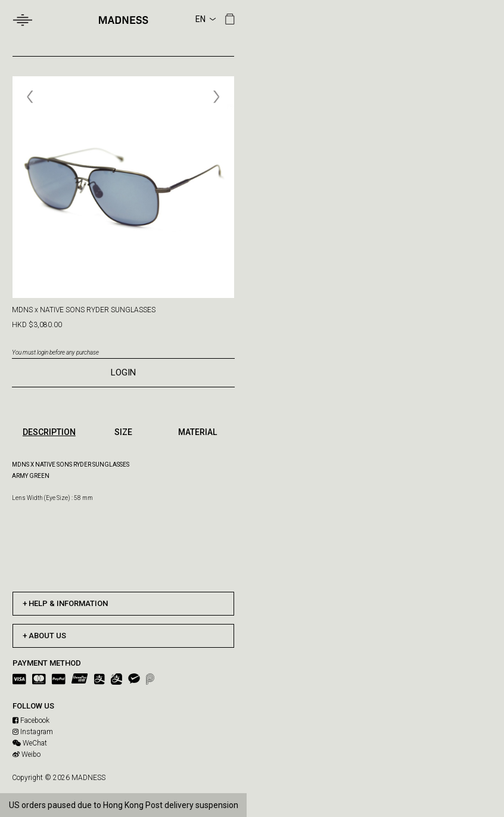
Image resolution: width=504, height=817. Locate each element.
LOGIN (123, 372)
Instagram (33, 732)
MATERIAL (197, 432)
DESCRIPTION (49, 432)
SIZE (123, 432)
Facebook (31, 720)
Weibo (27, 754)
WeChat (30, 743)
